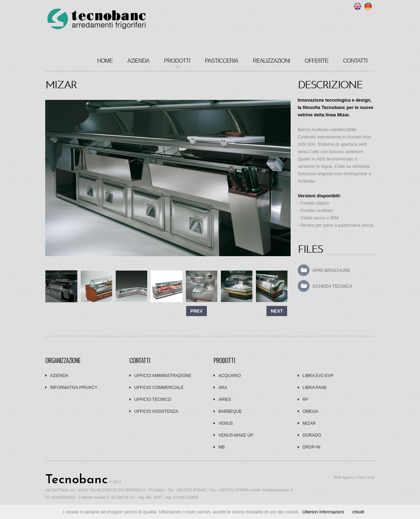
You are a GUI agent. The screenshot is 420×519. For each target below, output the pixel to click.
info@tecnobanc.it (277, 490)
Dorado (312, 435)
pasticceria (221, 61)
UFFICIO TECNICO (153, 400)
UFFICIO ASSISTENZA (156, 411)
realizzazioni (271, 61)
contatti (355, 61)
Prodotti (177, 61)
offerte (316, 61)
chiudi (358, 512)
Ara (223, 388)
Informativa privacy (74, 388)
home (105, 61)
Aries (225, 400)
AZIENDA (59, 376)
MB (222, 447)
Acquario (230, 376)
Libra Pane (315, 388)
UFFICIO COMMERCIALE (159, 388)
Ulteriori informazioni (323, 512)
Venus (226, 423)
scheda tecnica (332, 286)
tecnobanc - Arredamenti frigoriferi (96, 20)
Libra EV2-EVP (318, 376)
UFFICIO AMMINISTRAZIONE (163, 376)
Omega (310, 411)
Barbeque (230, 411)
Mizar (309, 423)
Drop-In (311, 447)
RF (305, 400)
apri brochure (331, 270)
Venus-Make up (236, 435)
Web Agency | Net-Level (354, 477)
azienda (138, 61)
